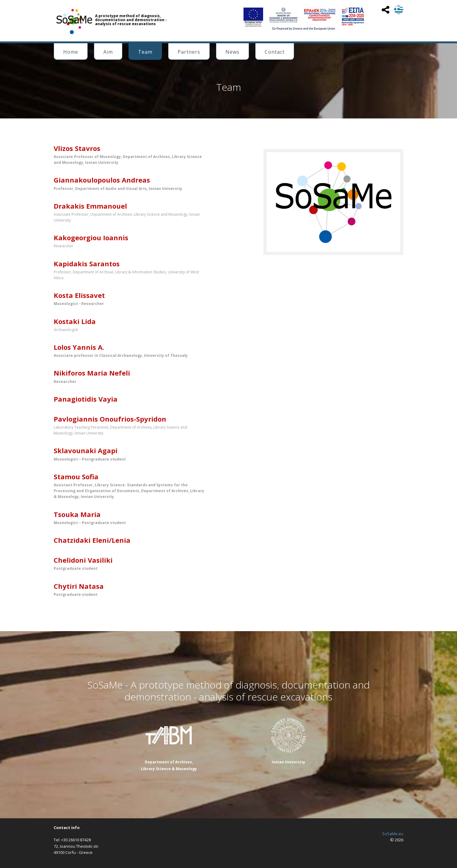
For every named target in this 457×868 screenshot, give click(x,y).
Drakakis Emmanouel (90, 206)
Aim (108, 52)
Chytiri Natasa (79, 586)
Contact (275, 52)
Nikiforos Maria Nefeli (92, 373)
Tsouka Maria (77, 514)
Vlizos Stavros (77, 148)
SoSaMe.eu (393, 834)
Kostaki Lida (75, 321)
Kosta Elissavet (79, 295)
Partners (189, 52)
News (232, 52)
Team (145, 52)
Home (71, 52)
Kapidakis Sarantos (87, 264)
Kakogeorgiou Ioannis (91, 237)
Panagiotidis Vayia (86, 399)
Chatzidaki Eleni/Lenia (92, 540)
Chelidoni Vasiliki (83, 560)
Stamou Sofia (76, 476)
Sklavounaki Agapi (86, 450)
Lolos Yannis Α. (79, 347)
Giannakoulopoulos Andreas (102, 180)
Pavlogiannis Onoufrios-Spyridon (110, 419)
